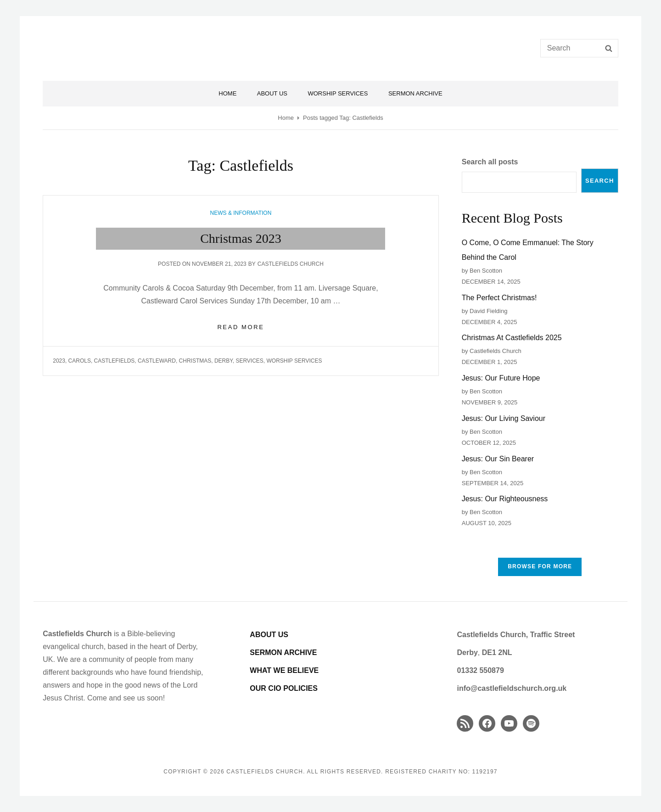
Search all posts (490, 162)
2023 (59, 361)
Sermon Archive (415, 93)
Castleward (157, 361)
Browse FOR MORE (540, 566)
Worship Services (338, 93)
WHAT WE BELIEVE (284, 670)
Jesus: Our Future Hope (501, 378)
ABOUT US (269, 635)
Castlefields (115, 361)
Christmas (195, 361)
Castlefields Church (291, 264)
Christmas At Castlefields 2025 (512, 338)
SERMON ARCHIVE (283, 652)
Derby (224, 361)
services (249, 361)
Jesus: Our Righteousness (505, 499)
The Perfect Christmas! (499, 298)
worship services (294, 361)
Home (227, 93)
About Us (272, 93)
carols (80, 361)
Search (600, 181)
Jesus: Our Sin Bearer (498, 459)
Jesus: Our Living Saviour (504, 418)
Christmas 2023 (241, 238)
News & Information (241, 213)
